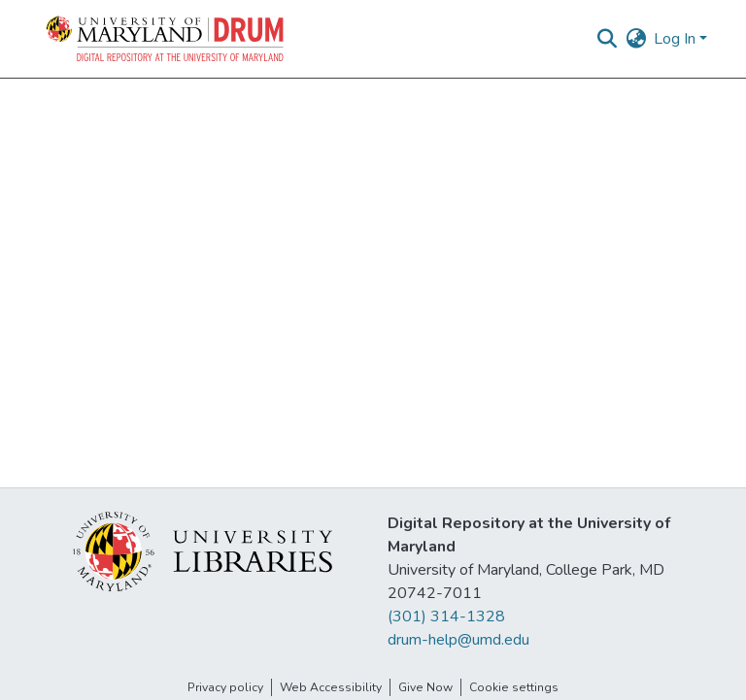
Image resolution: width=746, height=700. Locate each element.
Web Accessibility (331, 687)
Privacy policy (225, 687)
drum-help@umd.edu (458, 640)
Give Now (425, 687)
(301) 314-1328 (446, 617)
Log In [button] (677, 39)
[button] (166, 39)
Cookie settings (514, 687)
